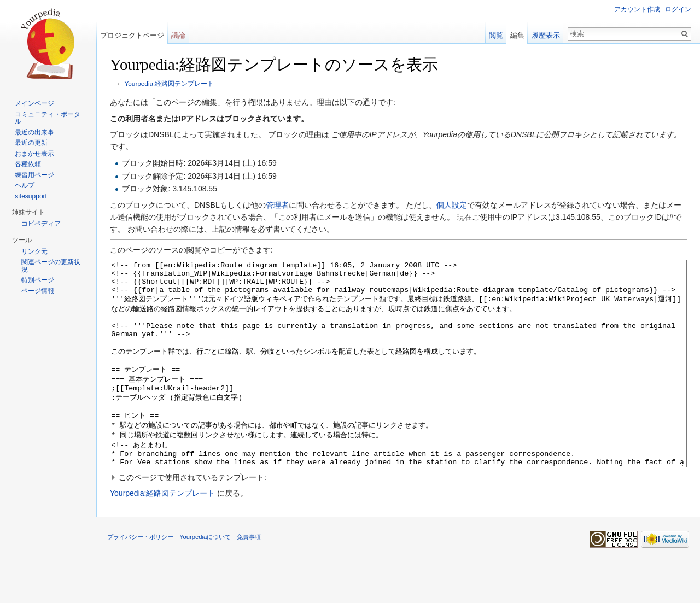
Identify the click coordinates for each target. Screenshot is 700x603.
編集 (517, 35)
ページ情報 (38, 291)
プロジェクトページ (132, 35)
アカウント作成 (637, 9)
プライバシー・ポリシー (140, 578)
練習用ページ (34, 175)
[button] (398, 518)
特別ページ (38, 280)
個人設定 (452, 205)
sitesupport (31, 196)
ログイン (678, 9)
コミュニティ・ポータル (48, 118)
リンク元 (34, 251)
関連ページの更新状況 (51, 266)
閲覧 (496, 35)
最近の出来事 (34, 132)
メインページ (34, 103)
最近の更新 (31, 143)
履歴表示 (546, 35)
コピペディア (41, 224)
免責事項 (249, 578)
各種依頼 (28, 164)
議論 (178, 35)
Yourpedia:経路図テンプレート (170, 83)
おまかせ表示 (34, 154)
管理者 (277, 205)
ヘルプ (25, 185)
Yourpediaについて (205, 578)
